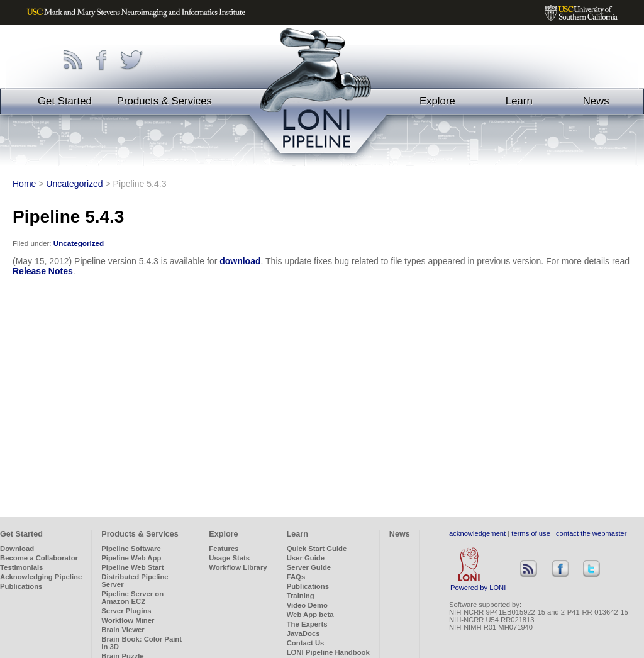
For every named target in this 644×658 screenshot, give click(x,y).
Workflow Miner (128, 620)
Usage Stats (229, 558)
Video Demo (307, 605)
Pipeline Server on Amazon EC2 (132, 598)
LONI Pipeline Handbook (328, 652)
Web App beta (310, 615)
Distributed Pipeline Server (135, 581)
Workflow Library (238, 567)
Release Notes (43, 271)
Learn (519, 101)
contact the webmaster (591, 533)
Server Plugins (126, 611)
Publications (21, 586)
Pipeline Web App (131, 558)
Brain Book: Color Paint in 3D (142, 643)
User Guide (306, 558)
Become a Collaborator (39, 558)
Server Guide (309, 567)
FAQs (296, 577)
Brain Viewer (123, 630)
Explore (437, 101)
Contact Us (306, 643)
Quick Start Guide (317, 549)
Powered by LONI (478, 584)
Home (24, 184)
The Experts (307, 624)
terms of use (531, 533)
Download (17, 549)
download (240, 261)
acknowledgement (477, 533)
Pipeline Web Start (132, 567)
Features (224, 549)
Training (301, 596)
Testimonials (21, 567)
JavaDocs (303, 633)
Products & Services (164, 101)
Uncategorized (74, 184)
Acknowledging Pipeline (41, 577)
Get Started (65, 101)
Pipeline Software (131, 549)
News (596, 101)
